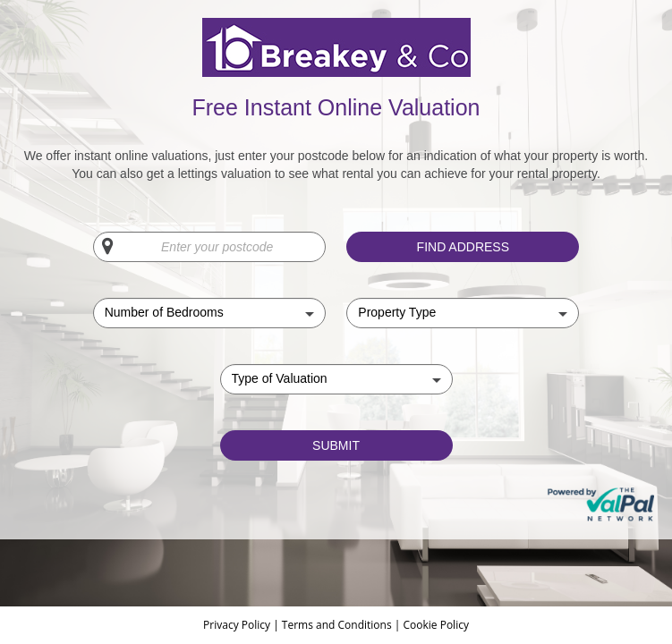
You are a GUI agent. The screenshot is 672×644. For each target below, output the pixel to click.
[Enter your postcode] (209, 247)
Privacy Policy (238, 625)
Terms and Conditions (337, 625)
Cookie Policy (435, 625)
